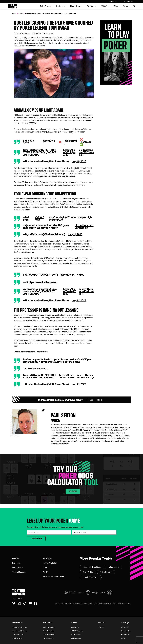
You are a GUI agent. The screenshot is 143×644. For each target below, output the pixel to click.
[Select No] (98, 400)
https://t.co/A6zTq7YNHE (69, 291)
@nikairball (71, 142)
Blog (116, 6)
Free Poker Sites (17, 638)
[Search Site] (134, 6)
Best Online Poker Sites (19, 627)
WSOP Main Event (77, 631)
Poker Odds (88, 572)
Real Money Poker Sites (19, 631)
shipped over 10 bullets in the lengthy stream (56, 176)
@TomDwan (49, 142)
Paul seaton (63, 415)
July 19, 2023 (79, 161)
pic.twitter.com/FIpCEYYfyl (86, 376)
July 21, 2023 (75, 234)
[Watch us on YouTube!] (30, 603)
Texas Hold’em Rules (49, 627)
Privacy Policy (17, 568)
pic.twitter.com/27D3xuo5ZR (86, 152)
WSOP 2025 (75, 627)
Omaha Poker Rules (49, 631)
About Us (113, 2)
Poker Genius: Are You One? (54, 577)
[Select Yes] (88, 400)
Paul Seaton (25, 33)
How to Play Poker (50, 563)
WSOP (45, 572)
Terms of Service (127, 2)
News (125, 6)
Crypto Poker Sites (18, 635)
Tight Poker (12, 6)
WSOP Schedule (76, 638)
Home (14, 14)
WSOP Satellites (76, 635)
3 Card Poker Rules (48, 635)
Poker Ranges (106, 572)
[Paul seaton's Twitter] (43, 410)
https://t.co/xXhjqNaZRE (69, 152)
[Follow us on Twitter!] (14, 603)
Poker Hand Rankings (92, 567)
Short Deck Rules (48, 638)
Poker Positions (126, 631)
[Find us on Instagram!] (19, 603)
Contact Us (17, 563)
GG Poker (101, 627)
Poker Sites (47, 559)
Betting (124, 638)
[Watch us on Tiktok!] (25, 603)
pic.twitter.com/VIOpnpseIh (84, 227)
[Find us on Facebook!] (36, 603)
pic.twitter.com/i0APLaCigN (87, 291)
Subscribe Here (36, 539)
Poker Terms (114, 567)
